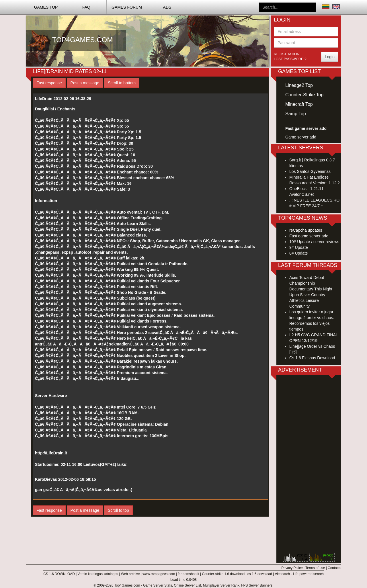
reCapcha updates (306, 230)
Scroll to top (118, 510)
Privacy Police (292, 568)
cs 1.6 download (260, 574)
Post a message (85, 83)
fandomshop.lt (189, 574)
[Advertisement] (309, 465)
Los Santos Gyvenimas (310, 171)
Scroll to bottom (122, 83)
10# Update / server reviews (314, 242)
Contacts (334, 568)
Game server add (301, 137)
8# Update (299, 253)
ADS (167, 7)
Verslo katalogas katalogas (98, 574)
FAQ (86, 7)
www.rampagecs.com (159, 574)
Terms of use (315, 568)
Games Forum (127, 7)
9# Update (299, 247)
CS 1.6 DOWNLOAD (59, 574)
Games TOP (46, 7)
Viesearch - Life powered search (299, 574)
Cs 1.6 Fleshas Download (312, 358)
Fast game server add (309, 236)
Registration (287, 54)
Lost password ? (290, 59)
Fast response (49, 83)
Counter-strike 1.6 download (223, 574)
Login (330, 57)
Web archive (130, 574)
